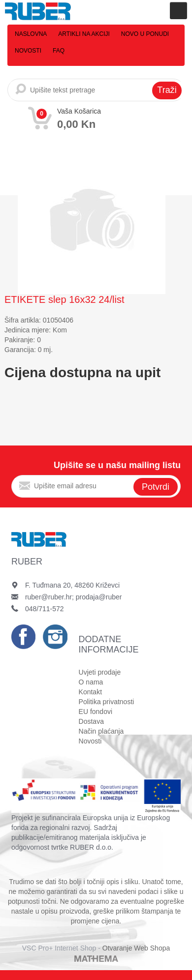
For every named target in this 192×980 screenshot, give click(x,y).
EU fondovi (96, 712)
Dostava (91, 721)
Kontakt (90, 692)
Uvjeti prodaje (100, 672)
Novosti (28, 51)
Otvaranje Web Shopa (136, 948)
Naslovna (31, 34)
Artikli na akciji (84, 34)
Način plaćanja (101, 731)
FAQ (59, 51)
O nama (91, 682)
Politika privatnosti (107, 702)
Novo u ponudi (145, 34)
